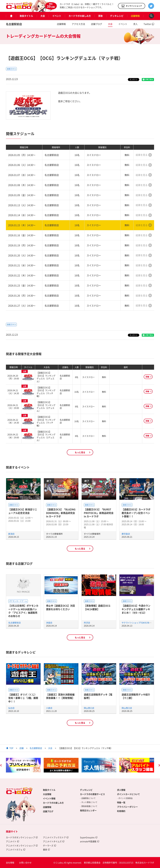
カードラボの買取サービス (92, 794)
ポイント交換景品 (125, 798)
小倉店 (49, 708)
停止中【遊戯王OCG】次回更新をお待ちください (60, 607)
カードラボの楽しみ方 (80, 16)
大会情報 (47, 794)
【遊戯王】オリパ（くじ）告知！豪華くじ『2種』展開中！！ (23, 698)
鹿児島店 (126, 534)
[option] (23, 765)
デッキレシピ (117, 16)
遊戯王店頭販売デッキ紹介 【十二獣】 (136, 696)
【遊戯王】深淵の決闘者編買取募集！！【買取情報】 (60, 696)
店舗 (21, 748)
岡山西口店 (89, 708)
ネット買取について (89, 802)
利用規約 (121, 811)
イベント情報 (49, 798)
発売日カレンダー (88, 810)
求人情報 (121, 790)
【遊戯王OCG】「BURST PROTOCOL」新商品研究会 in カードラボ (99, 513)
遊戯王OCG (11, 69)
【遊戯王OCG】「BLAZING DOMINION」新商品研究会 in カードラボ (61, 513)
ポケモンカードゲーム (18, 601)
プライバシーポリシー (127, 807)
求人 (135, 24)
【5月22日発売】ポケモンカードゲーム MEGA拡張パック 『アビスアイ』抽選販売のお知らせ (23, 611)
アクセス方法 (78, 24)
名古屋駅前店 (14, 24)
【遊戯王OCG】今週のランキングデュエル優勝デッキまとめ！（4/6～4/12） (136, 609)
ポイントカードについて (128, 794)
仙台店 (11, 708)
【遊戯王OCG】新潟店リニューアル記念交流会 (23, 511)
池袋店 (49, 623)
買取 (100, 16)
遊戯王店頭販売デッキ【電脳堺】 (98, 696)
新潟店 (11, 534)
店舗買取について (88, 798)
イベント (57, 16)
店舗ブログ (97, 24)
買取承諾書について (89, 806)
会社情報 (10, 863)
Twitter (147, 24)
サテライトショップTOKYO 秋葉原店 (139, 623)
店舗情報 (135, 16)
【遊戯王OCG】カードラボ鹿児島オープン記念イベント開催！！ (136, 513)
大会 (43, 16)
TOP (11, 748)
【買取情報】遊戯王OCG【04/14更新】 (97, 607)
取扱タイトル (26, 16)
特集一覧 (121, 802)
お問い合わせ (25, 863)
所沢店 (87, 623)
